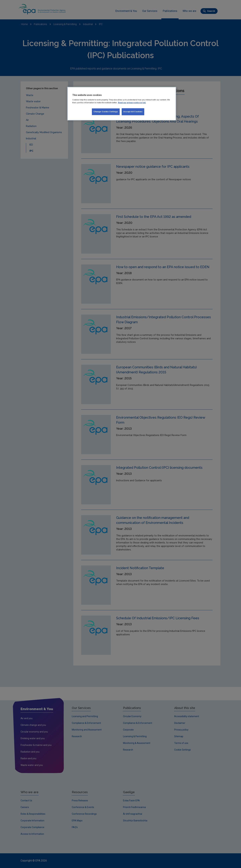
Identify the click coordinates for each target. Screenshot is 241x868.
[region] (122, 104)
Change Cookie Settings (106, 112)
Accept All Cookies (133, 112)
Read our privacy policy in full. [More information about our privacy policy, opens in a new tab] (132, 103)
